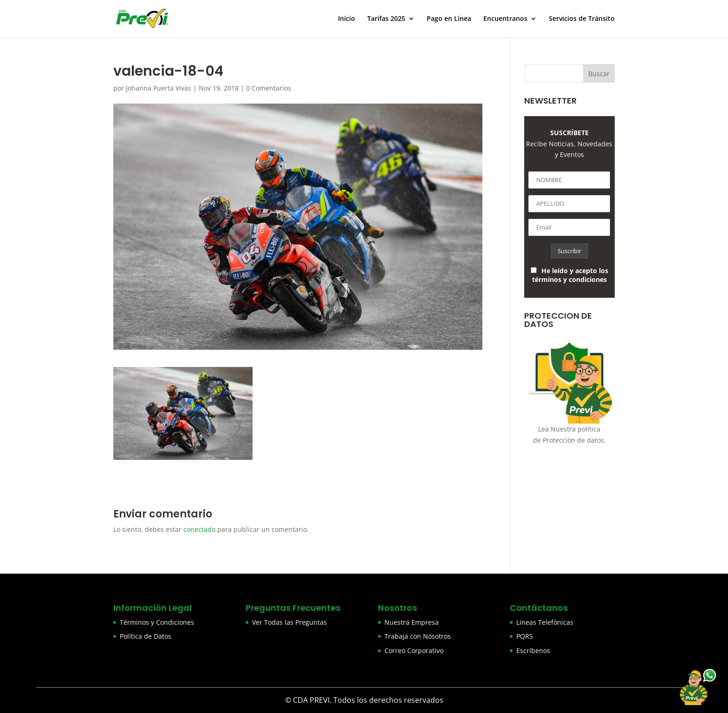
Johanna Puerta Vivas (159, 88)
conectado (199, 529)
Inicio (347, 19)
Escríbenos (533, 651)
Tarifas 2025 (386, 19)
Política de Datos (146, 636)
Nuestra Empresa (412, 622)
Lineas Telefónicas (545, 622)
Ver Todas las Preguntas (289, 622)
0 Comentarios (269, 88)
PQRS (525, 636)
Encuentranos (505, 19)
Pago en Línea (449, 19)
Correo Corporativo (414, 651)
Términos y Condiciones (157, 622)
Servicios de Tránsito (582, 19)
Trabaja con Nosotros (418, 636)
